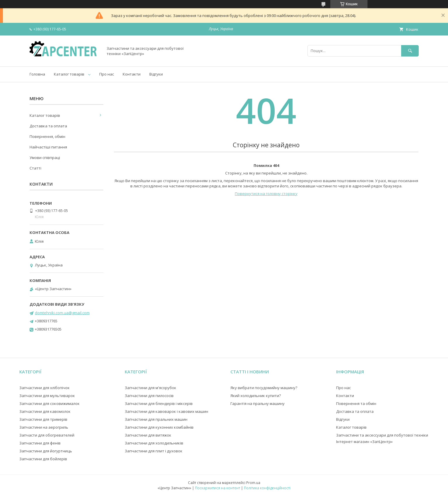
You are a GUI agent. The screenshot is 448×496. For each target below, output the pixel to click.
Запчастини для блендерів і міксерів (159, 403)
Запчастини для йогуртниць (46, 451)
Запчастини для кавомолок (45, 411)
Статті (35, 168)
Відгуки (156, 74)
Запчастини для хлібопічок (45, 388)
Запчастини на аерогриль (44, 427)
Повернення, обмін (47, 136)
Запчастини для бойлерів (43, 459)
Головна (37, 74)
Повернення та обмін (356, 403)
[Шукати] (410, 51)
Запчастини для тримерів (43, 419)
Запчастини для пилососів (149, 396)
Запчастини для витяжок (148, 435)
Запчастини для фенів (40, 443)
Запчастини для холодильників (154, 443)
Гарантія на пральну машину (258, 403)
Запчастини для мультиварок (47, 396)
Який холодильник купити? (256, 396)
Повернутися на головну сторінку (266, 194)
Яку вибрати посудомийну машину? (264, 388)
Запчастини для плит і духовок (154, 451)
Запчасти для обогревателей (47, 435)
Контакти (132, 74)
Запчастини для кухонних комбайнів (159, 427)
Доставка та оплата (48, 126)
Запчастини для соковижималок (49, 403)
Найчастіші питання (48, 147)
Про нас (107, 74)
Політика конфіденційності (267, 488)
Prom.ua (253, 483)
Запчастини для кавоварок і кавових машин (166, 411)
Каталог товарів (69, 74)
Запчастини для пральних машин (156, 419)
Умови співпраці (45, 158)
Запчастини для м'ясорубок (151, 388)
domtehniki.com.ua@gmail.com (62, 313)
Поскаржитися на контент (218, 488)
